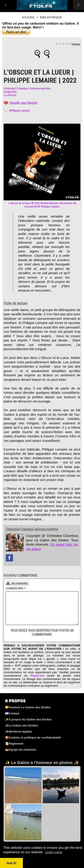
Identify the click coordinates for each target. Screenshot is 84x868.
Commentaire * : (16, 588)
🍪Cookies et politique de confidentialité (33, 738)
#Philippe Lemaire (19, 111)
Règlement (37, 676)
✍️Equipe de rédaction (21, 750)
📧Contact (12, 713)
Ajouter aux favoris (24, 103)
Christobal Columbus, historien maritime (27, 88)
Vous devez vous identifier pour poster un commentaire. (42, 633)
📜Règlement (14, 744)
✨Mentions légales (18, 731)
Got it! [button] (11, 863)
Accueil (29, 17)
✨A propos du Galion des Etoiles (28, 719)
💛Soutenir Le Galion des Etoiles (28, 707)
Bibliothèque (51, 17)
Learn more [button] (54, 852)
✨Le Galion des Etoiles (21, 725)
